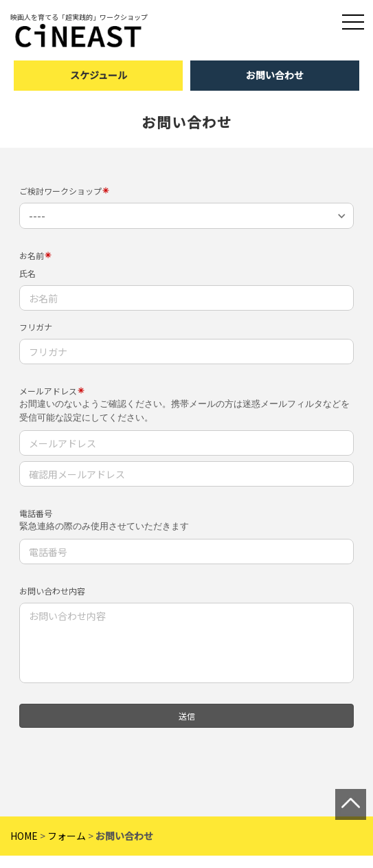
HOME (24, 830)
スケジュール (99, 75)
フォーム (67, 830)
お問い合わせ (275, 75)
